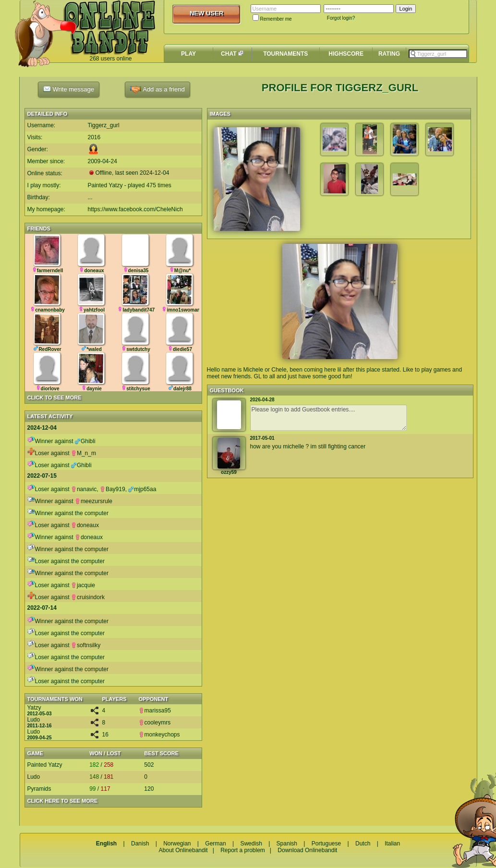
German (215, 844)
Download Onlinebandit (307, 850)
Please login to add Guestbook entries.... (328, 418)
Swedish (251, 844)
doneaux (85, 525)
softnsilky (86, 645)
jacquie (83, 585)
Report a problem (243, 850)
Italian (392, 844)
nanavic (84, 489)
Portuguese (326, 844)
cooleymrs (155, 723)
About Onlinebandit (183, 850)
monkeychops (159, 735)
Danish (140, 844)
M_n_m (84, 453)
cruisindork (88, 597)
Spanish (287, 844)
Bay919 (113, 489)
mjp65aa (142, 489)
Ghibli (85, 441)
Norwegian (177, 844)
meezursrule (94, 501)
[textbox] (438, 54)
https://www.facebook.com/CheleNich (135, 209)
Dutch (363, 844)
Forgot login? (341, 18)
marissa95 (155, 711)
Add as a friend (157, 90)
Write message (69, 89)
